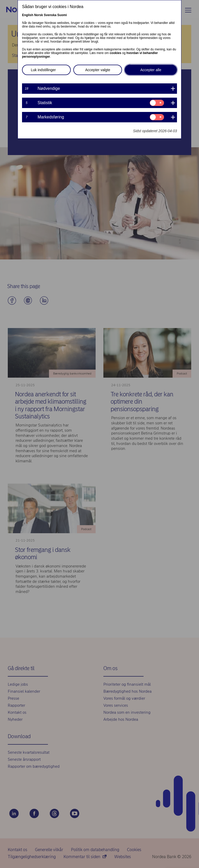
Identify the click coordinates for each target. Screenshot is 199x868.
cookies (115, 53)
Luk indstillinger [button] (43, 70)
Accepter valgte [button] (98, 70)
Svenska (50, 15)
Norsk (39, 15)
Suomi (62, 15)
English (28, 15)
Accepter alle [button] (151, 70)
